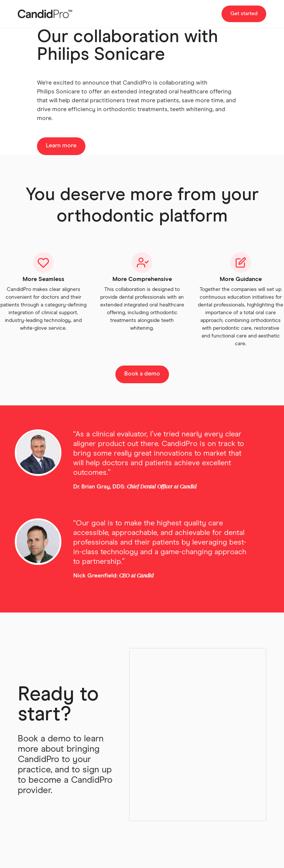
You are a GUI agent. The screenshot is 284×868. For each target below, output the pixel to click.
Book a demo (142, 374)
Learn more (61, 145)
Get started (244, 14)
